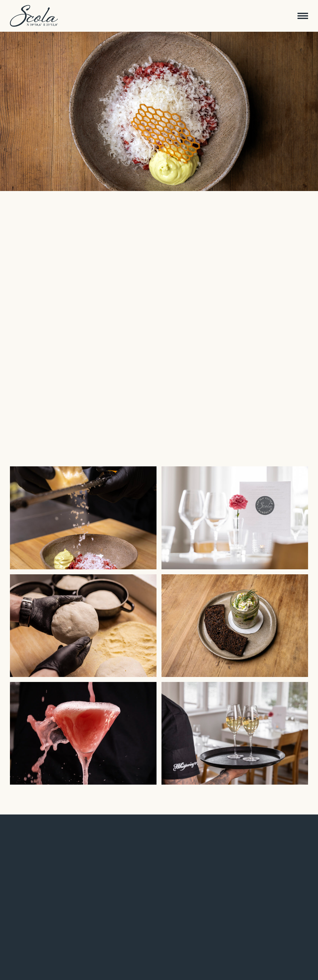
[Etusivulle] (34, 16)
